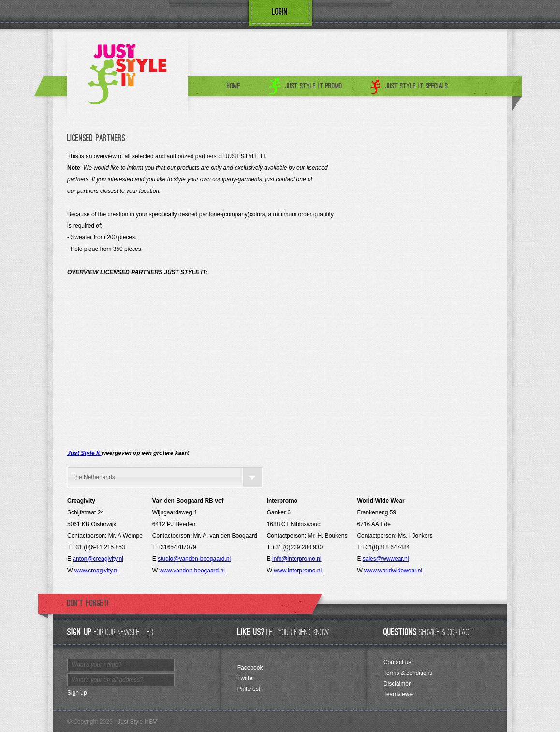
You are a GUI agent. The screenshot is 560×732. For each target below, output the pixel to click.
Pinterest (249, 689)
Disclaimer (397, 684)
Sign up (77, 693)
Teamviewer (399, 694)
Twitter (246, 678)
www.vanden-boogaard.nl (192, 571)
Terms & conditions (408, 673)
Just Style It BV (137, 722)
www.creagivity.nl (96, 571)
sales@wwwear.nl (386, 559)
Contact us (397, 662)
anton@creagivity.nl (98, 559)
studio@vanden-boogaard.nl (194, 559)
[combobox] (165, 477)
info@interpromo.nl (297, 559)
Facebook (250, 668)
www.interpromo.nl (298, 571)
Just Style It (84, 453)
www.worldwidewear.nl (393, 571)
